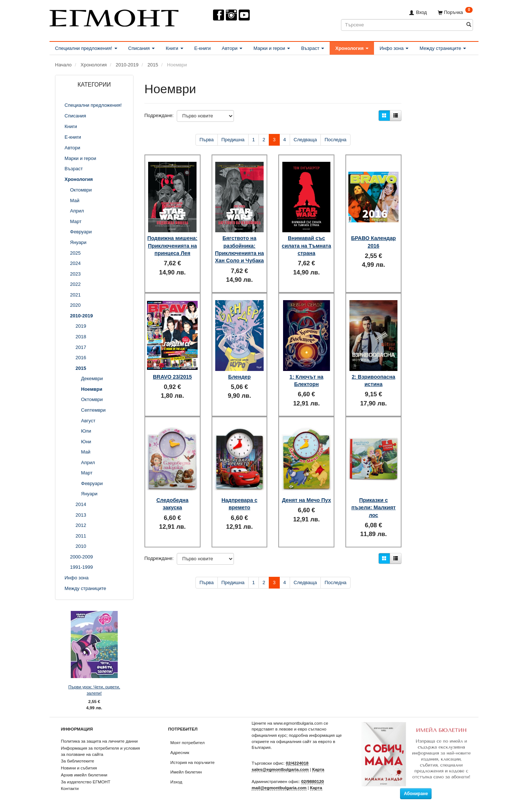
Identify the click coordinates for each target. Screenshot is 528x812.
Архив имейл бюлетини (84, 775)
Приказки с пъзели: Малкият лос (374, 497)
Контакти (70, 788)
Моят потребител (188, 742)
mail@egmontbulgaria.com (279, 788)
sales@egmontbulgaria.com (280, 769)
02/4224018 (297, 763)
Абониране (416, 794)
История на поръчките (193, 762)
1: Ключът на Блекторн (307, 375)
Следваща (305, 140)
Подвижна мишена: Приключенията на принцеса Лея (172, 242)
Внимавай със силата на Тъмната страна (306, 239)
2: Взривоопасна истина (373, 375)
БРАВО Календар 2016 (374, 235)
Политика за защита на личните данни (99, 741)
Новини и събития (79, 768)
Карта (318, 769)
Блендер (239, 371)
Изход (177, 782)
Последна (335, 140)
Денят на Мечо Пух (306, 493)
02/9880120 (313, 781)
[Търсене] (469, 25)
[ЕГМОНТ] (114, 17)
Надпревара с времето (239, 493)
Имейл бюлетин (186, 772)
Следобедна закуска (172, 493)
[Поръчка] (455, 12)
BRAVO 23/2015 (172, 371)
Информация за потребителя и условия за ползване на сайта (100, 751)
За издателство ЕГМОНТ (86, 782)
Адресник (180, 752)
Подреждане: (159, 115)
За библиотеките (78, 761)
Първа (207, 140)
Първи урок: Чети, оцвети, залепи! (94, 690)
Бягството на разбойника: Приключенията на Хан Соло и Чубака (240, 246)
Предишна (233, 140)
